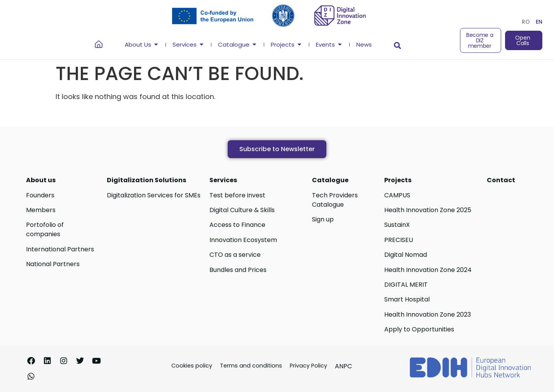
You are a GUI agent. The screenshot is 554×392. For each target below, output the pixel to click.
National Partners (53, 264)
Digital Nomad (406, 255)
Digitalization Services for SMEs (154, 195)
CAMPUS (397, 195)
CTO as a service (235, 255)
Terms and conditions (251, 366)
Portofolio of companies (45, 229)
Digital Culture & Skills (242, 210)
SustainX (397, 225)
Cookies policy (192, 366)
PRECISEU (399, 240)
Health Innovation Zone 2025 (428, 210)
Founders (40, 195)
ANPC (343, 366)
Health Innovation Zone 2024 (428, 270)
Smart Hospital (407, 299)
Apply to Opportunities (419, 329)
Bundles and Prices (238, 270)
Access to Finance (237, 225)
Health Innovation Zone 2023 (428, 314)
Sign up (323, 219)
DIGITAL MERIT (406, 285)
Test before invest (237, 195)
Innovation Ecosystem (243, 240)
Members (41, 210)
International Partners (60, 249)
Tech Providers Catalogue (335, 200)
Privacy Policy (308, 366)
